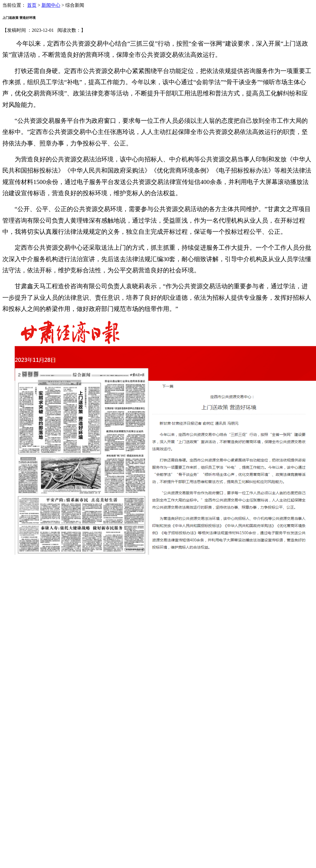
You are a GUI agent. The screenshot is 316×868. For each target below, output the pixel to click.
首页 (32, 5)
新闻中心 (51, 5)
